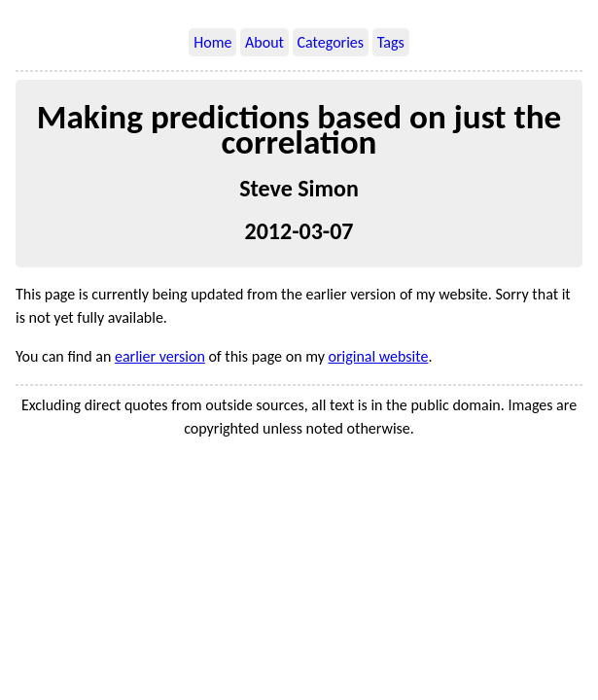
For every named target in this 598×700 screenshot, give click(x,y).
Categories (331, 42)
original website (379, 356)
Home (212, 42)
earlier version (160, 356)
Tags (391, 42)
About (264, 42)
